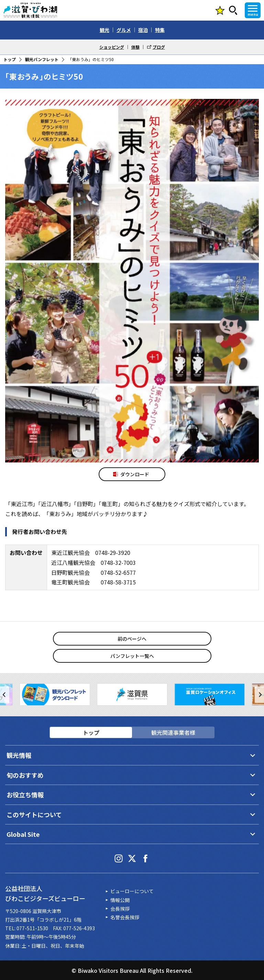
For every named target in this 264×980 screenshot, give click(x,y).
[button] (5, 695)
